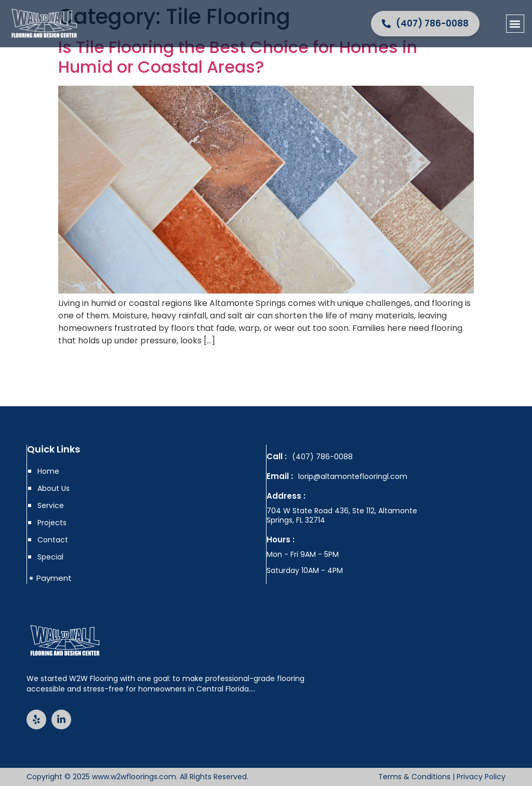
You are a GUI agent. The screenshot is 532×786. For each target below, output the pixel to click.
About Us (54, 488)
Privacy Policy (481, 777)
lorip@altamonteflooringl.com (353, 476)
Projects (52, 523)
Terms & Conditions (414, 777)
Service (51, 505)
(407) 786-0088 (322, 457)
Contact (53, 540)
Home (48, 471)
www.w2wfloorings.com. (135, 777)
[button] (515, 24)
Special (50, 557)
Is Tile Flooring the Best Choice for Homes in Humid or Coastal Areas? (238, 57)
